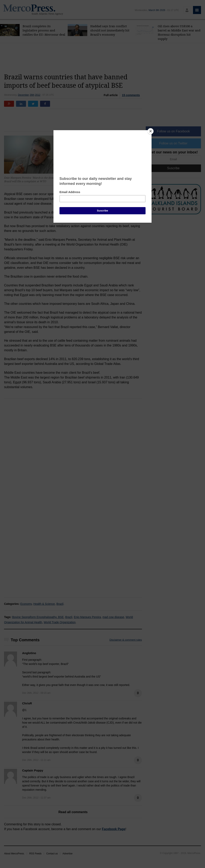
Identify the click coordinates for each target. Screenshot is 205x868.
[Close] (151, 131)
